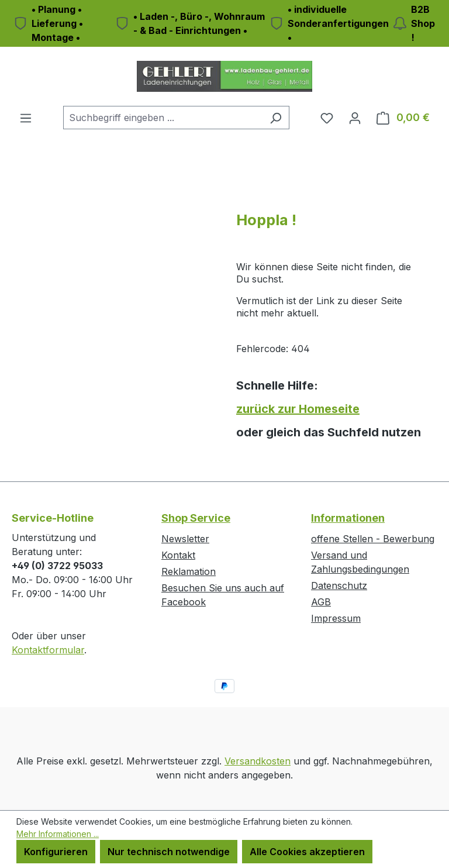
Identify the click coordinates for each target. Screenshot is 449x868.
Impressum (336, 618)
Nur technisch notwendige (169, 852)
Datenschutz (339, 585)
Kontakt (178, 555)
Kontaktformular (48, 650)
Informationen (348, 518)
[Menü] (26, 118)
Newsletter (185, 539)
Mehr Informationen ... (58, 834)
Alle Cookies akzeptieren (307, 852)
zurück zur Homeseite (298, 409)
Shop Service (196, 518)
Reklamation (189, 571)
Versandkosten (258, 761)
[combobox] (163, 118)
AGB (321, 602)
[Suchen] (276, 118)
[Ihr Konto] (355, 118)
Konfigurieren (56, 852)
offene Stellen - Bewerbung (373, 539)
